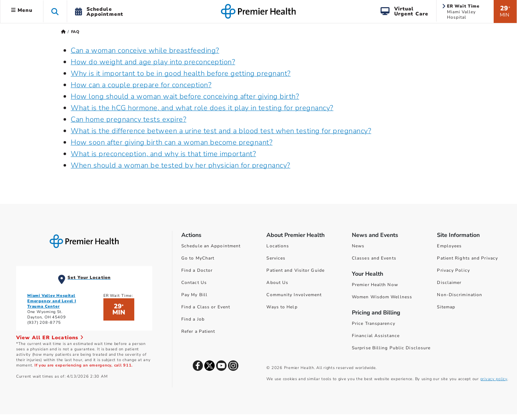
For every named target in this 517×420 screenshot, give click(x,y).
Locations (278, 246)
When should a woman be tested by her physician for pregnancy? (181, 165)
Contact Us (194, 283)
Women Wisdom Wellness (382, 297)
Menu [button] (22, 10)
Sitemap (446, 307)
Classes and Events (374, 258)
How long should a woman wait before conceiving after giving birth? (185, 96)
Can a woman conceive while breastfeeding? (145, 50)
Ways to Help (282, 307)
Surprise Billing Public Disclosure (391, 348)
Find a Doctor (197, 270)
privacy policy (494, 379)
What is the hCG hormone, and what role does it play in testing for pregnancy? (202, 108)
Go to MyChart (198, 258)
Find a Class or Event (206, 307)
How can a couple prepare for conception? (141, 85)
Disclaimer (449, 283)
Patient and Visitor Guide (295, 270)
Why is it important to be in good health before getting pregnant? (181, 73)
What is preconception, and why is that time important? (163, 154)
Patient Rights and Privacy (467, 258)
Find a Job (193, 319)
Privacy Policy (453, 270)
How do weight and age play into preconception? (153, 62)
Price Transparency (374, 323)
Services (276, 258)
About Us (277, 283)
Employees (449, 246)
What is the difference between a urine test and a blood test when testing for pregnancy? (221, 131)
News (358, 246)
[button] (55, 11)
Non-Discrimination (460, 295)
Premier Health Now (375, 285)
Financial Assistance (376, 336)
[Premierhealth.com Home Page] (63, 32)
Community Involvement (294, 295)
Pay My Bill (194, 295)
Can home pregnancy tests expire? (129, 119)
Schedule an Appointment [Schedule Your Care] (211, 246)
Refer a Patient (198, 331)
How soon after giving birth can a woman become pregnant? (172, 142)
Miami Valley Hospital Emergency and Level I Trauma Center (52, 301)
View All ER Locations (50, 338)
